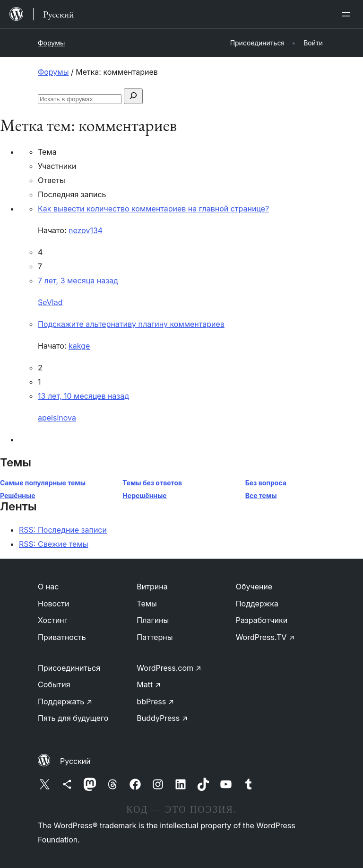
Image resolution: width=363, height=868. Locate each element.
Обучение (254, 587)
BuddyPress (162, 718)
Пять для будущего (73, 718)
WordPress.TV (265, 637)
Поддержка (257, 604)
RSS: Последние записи (63, 530)
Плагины (153, 620)
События (54, 684)
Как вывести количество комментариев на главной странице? (153, 209)
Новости (53, 604)
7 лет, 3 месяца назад (78, 281)
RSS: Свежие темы (54, 544)
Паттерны (155, 637)
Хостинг (53, 620)
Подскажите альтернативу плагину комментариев (131, 324)
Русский (75, 761)
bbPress (155, 701)
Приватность (62, 637)
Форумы (51, 43)
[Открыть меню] (348, 14)
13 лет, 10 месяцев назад (83, 396)
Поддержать (65, 701)
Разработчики (262, 620)
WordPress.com (169, 668)
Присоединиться (69, 668)
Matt (149, 684)
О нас (48, 587)
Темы (147, 604)
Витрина (152, 587)
